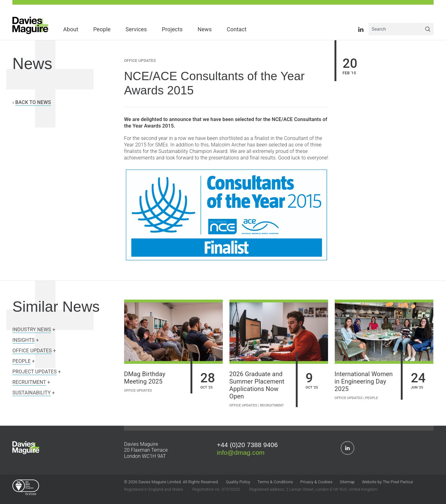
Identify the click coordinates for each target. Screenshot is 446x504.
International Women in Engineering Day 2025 (364, 382)
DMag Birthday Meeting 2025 (144, 378)
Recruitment (272, 406)
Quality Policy (238, 482)
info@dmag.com (241, 453)
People (372, 398)
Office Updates (140, 61)
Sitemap (347, 482)
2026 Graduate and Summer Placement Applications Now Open (257, 385)
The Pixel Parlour (398, 482)
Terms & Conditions (275, 482)
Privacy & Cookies (316, 482)
